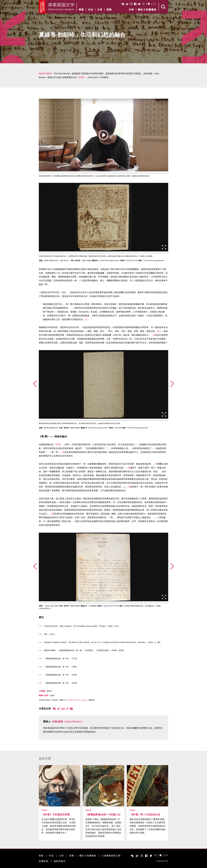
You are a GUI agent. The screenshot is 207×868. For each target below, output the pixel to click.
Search (164, 7)
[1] (86, 319)
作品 (91, 10)
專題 (81, 10)
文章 (100, 10)
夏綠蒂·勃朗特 (45, 74)
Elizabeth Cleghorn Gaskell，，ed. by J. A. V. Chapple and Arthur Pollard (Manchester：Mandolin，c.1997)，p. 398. (102, 642)
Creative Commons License (77, 700)
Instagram (131, 4)
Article (44, 810)
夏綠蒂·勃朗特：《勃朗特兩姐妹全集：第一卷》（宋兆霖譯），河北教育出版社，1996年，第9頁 (84, 650)
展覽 (109, 10)
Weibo (127, 4)
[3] (154, 335)
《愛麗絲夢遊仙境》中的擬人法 (103, 815)
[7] (129, 487)
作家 (131, 10)
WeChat (123, 4)
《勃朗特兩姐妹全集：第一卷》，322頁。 (61, 683)
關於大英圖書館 (147, 10)
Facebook (135, 4)
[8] (53, 514)
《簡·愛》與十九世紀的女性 (145, 815)
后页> (172, 384)
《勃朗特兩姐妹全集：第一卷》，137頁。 (61, 659)
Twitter (139, 4)
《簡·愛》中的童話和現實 (56, 815)
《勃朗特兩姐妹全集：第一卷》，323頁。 (61, 675)
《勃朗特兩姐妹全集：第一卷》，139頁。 (61, 667)
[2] (158, 331)
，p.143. (49, 634)
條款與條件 (60, 861)
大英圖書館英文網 (111, 856)
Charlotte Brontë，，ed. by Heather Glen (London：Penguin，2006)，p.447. (82, 626)
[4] (63, 452)
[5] (156, 464)
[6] (129, 468)
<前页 (35, 384)
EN (155, 4)
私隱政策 (44, 861)
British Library (42, 7)
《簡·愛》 (81, 77)
